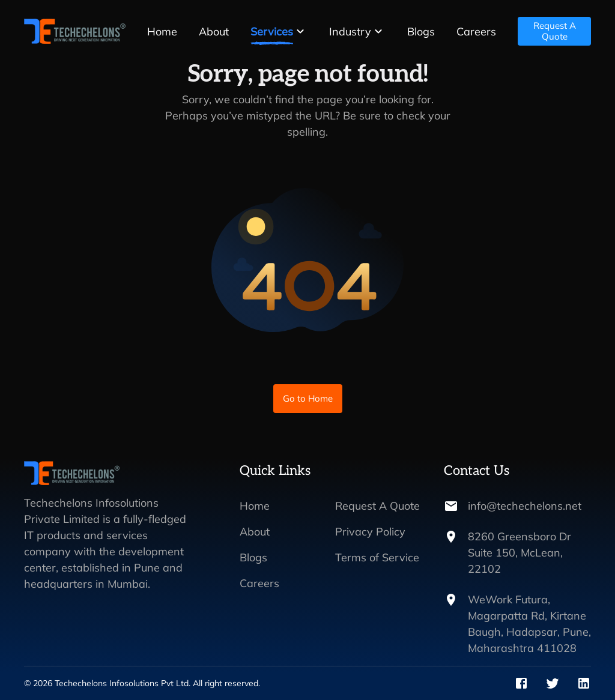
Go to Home (308, 399)
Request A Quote (554, 31)
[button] (279, 32)
